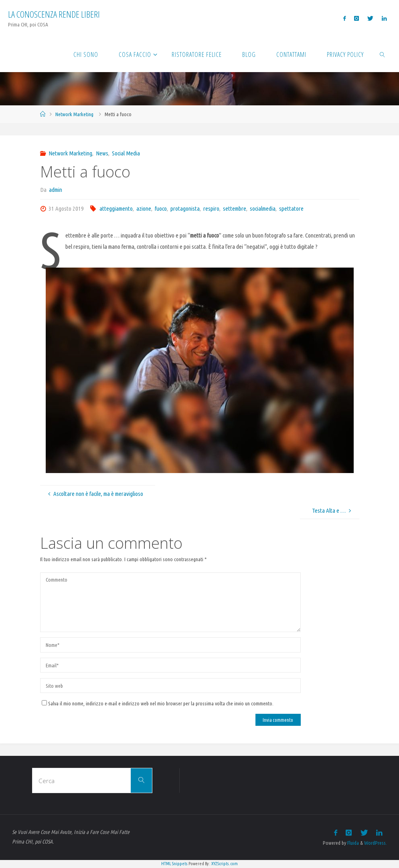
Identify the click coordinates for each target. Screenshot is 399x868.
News (102, 153)
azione (144, 208)
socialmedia (263, 208)
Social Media (126, 153)
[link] (382, 54)
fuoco (161, 208)
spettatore (291, 208)
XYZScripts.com (225, 864)
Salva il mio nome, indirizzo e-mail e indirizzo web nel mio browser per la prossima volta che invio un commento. (158, 703)
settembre (235, 208)
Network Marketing (74, 114)
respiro (211, 208)
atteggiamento (116, 208)
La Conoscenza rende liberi (54, 14)
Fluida (352, 843)
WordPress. (376, 843)
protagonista (185, 208)
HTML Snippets (174, 864)
